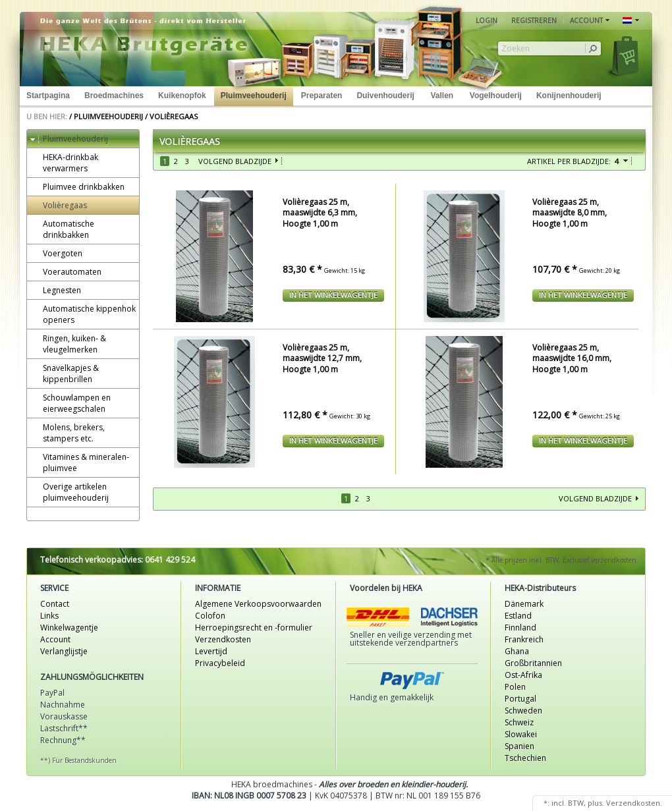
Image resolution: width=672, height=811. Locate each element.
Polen (515, 687)
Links (49, 616)
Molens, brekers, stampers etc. (68, 433)
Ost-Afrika (523, 675)
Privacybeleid (220, 663)
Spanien (519, 746)
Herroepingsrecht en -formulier (254, 628)
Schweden (523, 711)
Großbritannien (533, 663)
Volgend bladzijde (235, 161)
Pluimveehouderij (254, 96)
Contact (55, 604)
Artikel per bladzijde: (569, 161)
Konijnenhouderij (569, 96)
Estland (518, 616)
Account (55, 639)
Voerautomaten (66, 272)
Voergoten (56, 253)
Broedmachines (114, 96)
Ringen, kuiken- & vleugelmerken (68, 344)
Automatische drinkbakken (62, 229)
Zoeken (516, 49)
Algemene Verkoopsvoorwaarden (258, 604)
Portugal (520, 699)
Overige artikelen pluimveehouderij (70, 492)
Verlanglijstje (64, 651)
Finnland (520, 628)
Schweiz (519, 722)
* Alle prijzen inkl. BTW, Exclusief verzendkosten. (562, 560)
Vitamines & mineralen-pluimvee (80, 462)
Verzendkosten (223, 639)
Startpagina (48, 96)
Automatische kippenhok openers (83, 314)
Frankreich (524, 639)
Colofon (210, 616)
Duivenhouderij (385, 96)
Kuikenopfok (182, 96)
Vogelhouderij (496, 96)
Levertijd (211, 651)
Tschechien (525, 758)
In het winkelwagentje (333, 295)
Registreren (534, 20)
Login (487, 20)
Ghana (517, 651)
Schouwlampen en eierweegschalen (70, 403)
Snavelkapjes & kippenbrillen (65, 374)
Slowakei (521, 734)
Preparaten (322, 96)
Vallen (442, 96)
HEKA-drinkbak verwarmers (64, 163)
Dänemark (524, 604)
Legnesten (56, 290)
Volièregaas (174, 116)
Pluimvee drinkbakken (77, 187)
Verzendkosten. (634, 803)
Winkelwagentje (69, 628)
